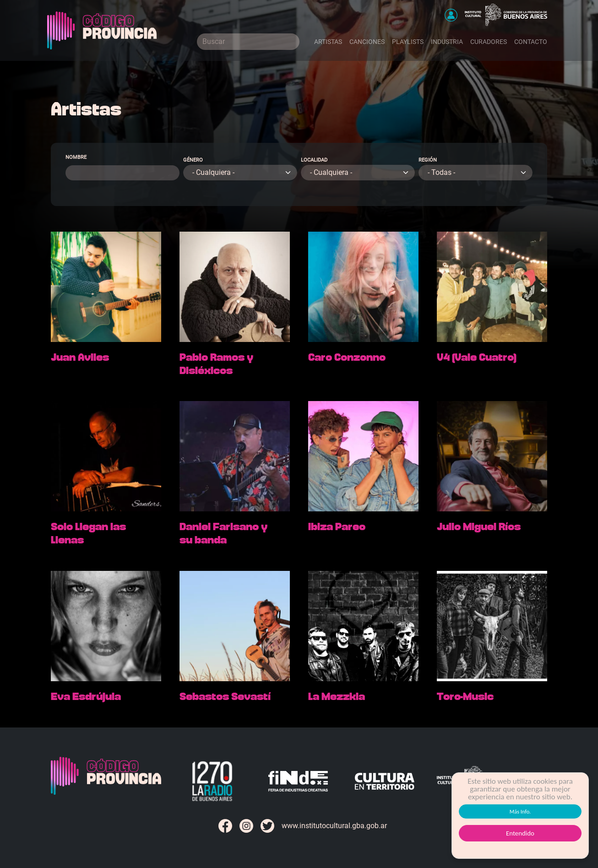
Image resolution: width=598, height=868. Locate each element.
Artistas (328, 42)
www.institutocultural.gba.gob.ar (334, 826)
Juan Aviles (80, 358)
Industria (447, 42)
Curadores (489, 42)
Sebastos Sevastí (225, 697)
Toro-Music (465, 697)
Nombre (76, 157)
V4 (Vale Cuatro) (477, 358)
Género (193, 160)
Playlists (408, 42)
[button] (451, 15)
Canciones (367, 42)
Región (428, 160)
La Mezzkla (337, 697)
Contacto (531, 42)
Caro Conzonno (347, 358)
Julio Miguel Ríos (479, 527)
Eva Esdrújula (86, 697)
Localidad (314, 160)
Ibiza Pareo (337, 527)
